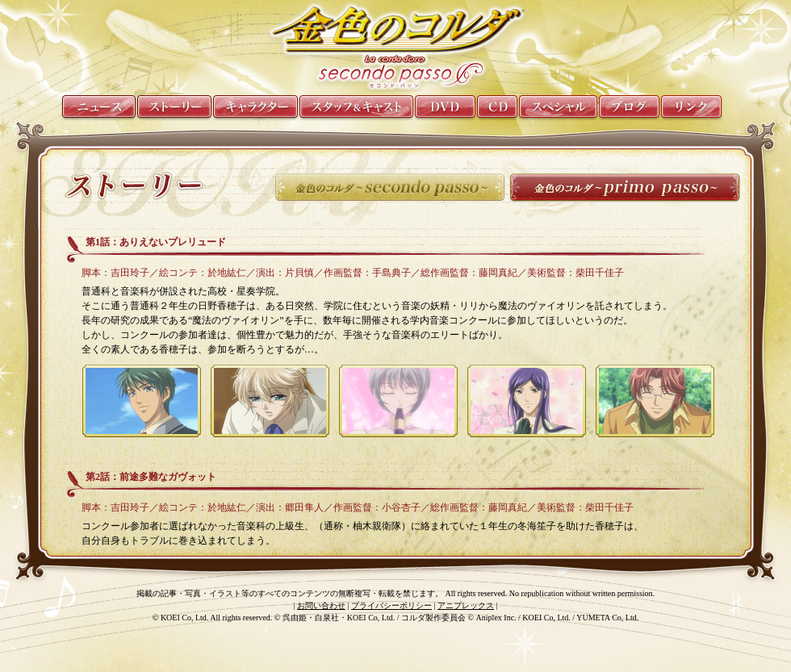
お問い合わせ (321, 605)
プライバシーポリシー (391, 605)
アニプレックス (466, 605)
